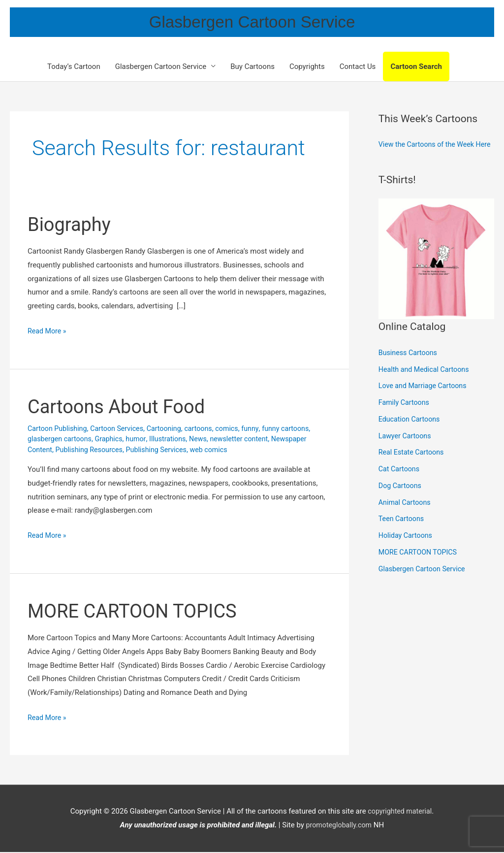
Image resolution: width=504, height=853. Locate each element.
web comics (218, 451)
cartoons (207, 429)
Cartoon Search (416, 67)
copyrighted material (400, 813)
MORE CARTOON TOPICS (138, 612)
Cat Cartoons (400, 485)
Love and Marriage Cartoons (425, 402)
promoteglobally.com (339, 826)
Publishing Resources (92, 451)
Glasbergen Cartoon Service (252, 22)
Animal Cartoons (406, 518)
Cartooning (171, 429)
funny (261, 429)
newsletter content (249, 440)
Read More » (48, 331)
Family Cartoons (405, 418)
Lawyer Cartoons (406, 452)
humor (141, 440)
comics (237, 429)
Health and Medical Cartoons (426, 385)
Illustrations (174, 440)
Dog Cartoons (401, 501)
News (206, 440)
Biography (71, 225)
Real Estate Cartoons (413, 468)
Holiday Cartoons (407, 551)
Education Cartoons (411, 435)
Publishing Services (163, 451)
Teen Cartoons (402, 535)
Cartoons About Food (121, 408)
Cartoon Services (122, 429)
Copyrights (307, 67)
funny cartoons (298, 429)
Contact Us (358, 67)
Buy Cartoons (252, 67)
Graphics (113, 440)
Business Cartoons (409, 368)
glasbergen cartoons (61, 440)
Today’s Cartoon (74, 67)
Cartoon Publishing (59, 429)
